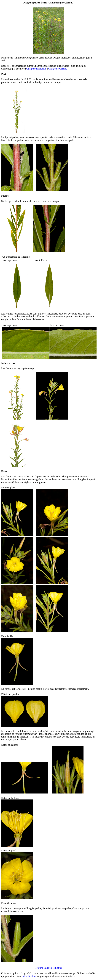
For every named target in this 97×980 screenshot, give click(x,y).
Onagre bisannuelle (36, 69)
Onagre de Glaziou (58, 69)
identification (29, 976)
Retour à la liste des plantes (48, 968)
